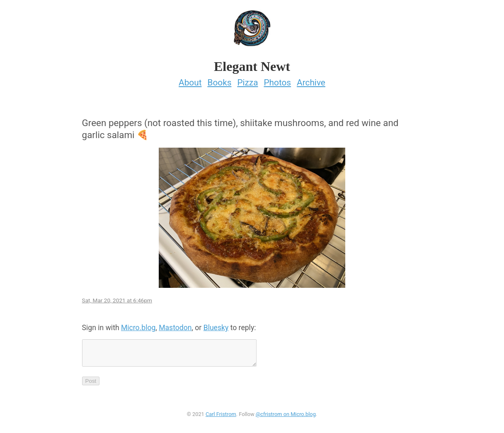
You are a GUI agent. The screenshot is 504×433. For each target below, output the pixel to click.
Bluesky (216, 325)
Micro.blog (138, 325)
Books (219, 80)
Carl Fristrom (221, 417)
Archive (311, 80)
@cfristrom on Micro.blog (286, 417)
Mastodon (175, 325)
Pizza (247, 80)
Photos (277, 80)
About (190, 80)
